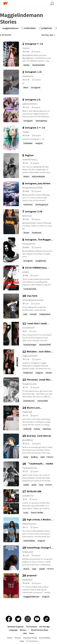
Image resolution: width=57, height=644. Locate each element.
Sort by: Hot (48, 35)
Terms (10, 638)
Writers (23, 630)
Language (13, 630)
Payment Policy (30, 638)
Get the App (44, 627)
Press (32, 633)
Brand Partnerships (40, 630)
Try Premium (31, 627)
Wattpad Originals (16, 627)
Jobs (25, 633)
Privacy (18, 638)
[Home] (27, 3)
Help (22, 641)
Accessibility (45, 638)
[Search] (52, 3)
